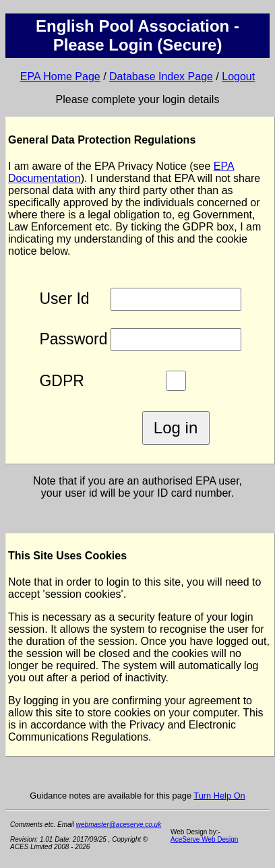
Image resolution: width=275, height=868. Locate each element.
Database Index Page (161, 76)
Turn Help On (219, 796)
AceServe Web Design (204, 839)
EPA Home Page (60, 76)
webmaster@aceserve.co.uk (119, 825)
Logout (238, 76)
